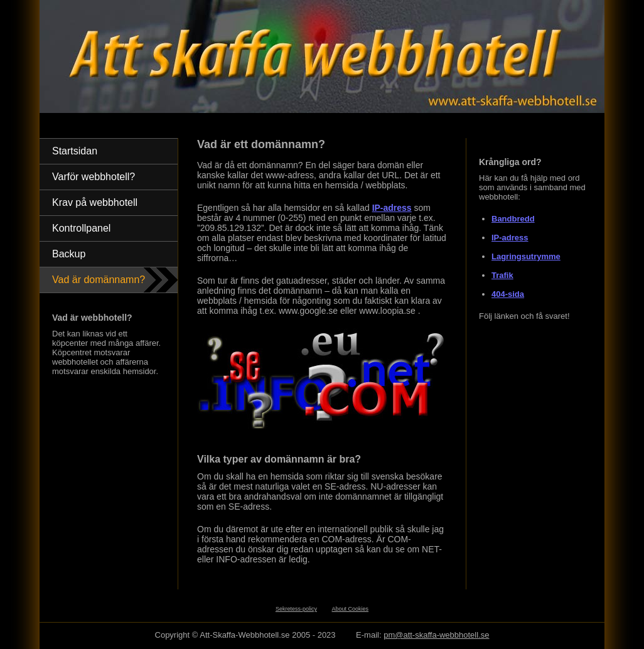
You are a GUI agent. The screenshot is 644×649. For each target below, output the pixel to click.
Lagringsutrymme (526, 256)
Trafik (502, 275)
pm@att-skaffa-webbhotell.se (436, 635)
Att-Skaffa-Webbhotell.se (244, 635)
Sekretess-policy (296, 609)
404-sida (508, 294)
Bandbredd (513, 219)
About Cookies (351, 609)
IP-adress (510, 238)
